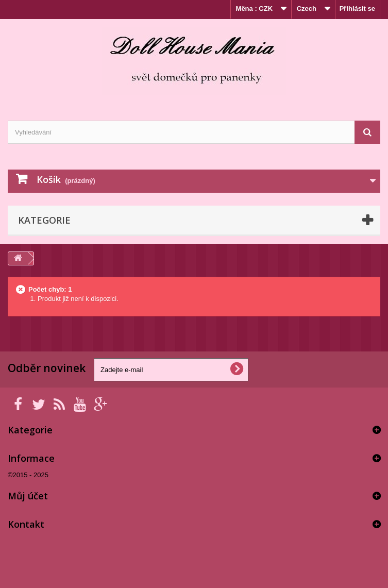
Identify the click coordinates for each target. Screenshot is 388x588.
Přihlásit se (357, 9)
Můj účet (28, 496)
